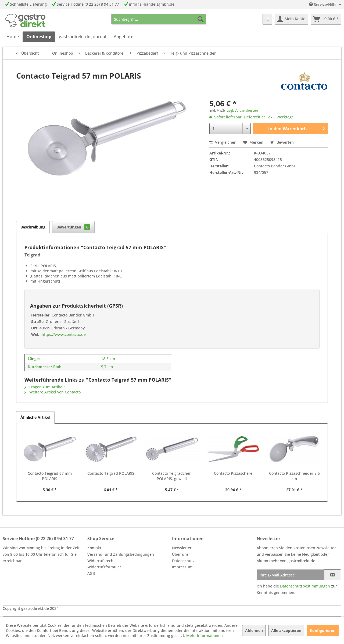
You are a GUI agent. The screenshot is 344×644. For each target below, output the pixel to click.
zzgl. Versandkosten (243, 110)
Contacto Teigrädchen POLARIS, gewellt (172, 476)
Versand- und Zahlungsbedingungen (121, 554)
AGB (91, 573)
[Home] (13, 37)
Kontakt (94, 548)
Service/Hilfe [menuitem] (323, 4)
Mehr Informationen (205, 636)
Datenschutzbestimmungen (305, 586)
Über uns (180, 554)
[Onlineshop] (39, 37)
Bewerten (282, 142)
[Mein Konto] (291, 19)
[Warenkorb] (326, 19)
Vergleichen (223, 142)
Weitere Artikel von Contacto (53, 392)
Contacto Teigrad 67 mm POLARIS (50, 476)
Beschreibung (33, 227)
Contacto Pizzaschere (233, 473)
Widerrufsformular (104, 567)
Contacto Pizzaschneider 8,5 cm (294, 476)
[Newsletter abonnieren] (333, 575)
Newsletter (182, 548)
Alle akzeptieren (286, 630)
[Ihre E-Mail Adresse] (291, 575)
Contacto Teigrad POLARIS (111, 473)
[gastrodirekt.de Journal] (83, 37)
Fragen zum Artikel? (45, 387)
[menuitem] (159, 19)
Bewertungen (73, 227)
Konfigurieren (323, 630)
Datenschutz (183, 561)
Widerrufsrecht (101, 561)
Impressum (182, 567)
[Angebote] (123, 37)
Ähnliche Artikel (35, 417)
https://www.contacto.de (63, 334)
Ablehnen (254, 630)
